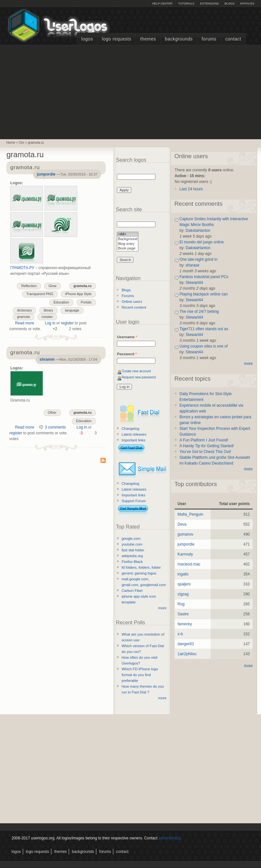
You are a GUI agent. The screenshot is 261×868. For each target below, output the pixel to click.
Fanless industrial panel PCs (204, 277)
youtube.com (132, 544)
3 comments (55, 427)
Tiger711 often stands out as (204, 329)
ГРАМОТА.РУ (22, 268)
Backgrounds (179, 39)
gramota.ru (36, 143)
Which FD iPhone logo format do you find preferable (140, 675)
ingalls (183, 574)
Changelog (130, 429)
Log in (50, 323)
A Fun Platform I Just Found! (204, 440)
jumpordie (46, 174)
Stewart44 (194, 283)
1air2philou (187, 654)
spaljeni (184, 584)
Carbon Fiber (132, 591)
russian (47, 317)
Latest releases (134, 434)
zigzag (183, 594)
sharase (192, 265)
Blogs (229, 4)
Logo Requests (117, 39)
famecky (185, 624)
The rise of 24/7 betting (199, 312)
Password (127, 354)
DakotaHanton (198, 231)
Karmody (185, 554)
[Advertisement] (131, 91)
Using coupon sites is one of (204, 346)
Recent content (134, 307)
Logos (87, 39)
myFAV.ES (247, 4)
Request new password (139, 377)
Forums (209, 39)
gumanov (185, 534)
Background (128, 239)
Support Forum (134, 501)
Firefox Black (132, 562)
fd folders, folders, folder (141, 567)
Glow (52, 286)
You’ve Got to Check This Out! (205, 452)
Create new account (136, 371)
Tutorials (186, 4)
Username (127, 337)
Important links (134, 440)
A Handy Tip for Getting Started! (207, 446)
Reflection (29, 286)
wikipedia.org (132, 556)
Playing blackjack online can (204, 294)
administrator (170, 838)
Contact (233, 39)
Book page (128, 249)
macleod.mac (189, 564)
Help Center (162, 4)
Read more (25, 323)
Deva (182, 524)
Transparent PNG (40, 294)
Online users (132, 302)
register (67, 323)
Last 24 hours (191, 189)
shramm (47, 359)
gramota (23, 317)
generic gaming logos (139, 573)
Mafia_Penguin (190, 514)
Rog (181, 604)
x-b (180, 634)
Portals (86, 302)
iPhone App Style (78, 294)
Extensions (209, 4)
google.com (131, 538)
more (162, 608)
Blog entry (128, 244)
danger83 (186, 644)
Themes (148, 39)
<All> (128, 235)
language (72, 310)
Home (11, 143)
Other (52, 412)
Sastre (183, 614)
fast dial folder (133, 550)
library (48, 310)
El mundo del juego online (202, 242)
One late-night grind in (198, 259)
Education (61, 302)
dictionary (24, 310)
